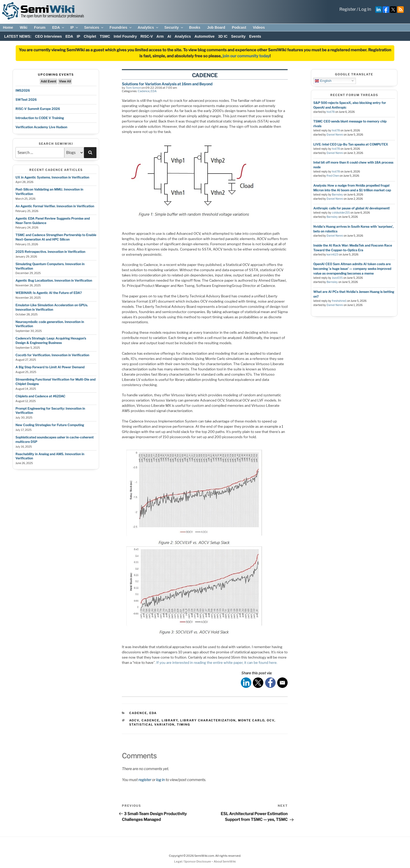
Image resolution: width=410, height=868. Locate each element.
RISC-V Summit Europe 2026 (38, 109)
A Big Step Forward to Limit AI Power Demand (50, 367)
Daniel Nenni (335, 135)
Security (174, 27)
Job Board (216, 27)
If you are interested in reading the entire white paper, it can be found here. (217, 663)
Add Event (49, 81)
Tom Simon (133, 88)
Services (94, 27)
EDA (58, 27)
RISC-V (147, 36)
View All (65, 81)
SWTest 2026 (26, 100)
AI (169, 36)
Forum (40, 27)
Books (195, 27)
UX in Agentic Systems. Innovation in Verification (52, 177)
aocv (134, 720)
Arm (160, 36)
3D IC (223, 36)
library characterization (208, 720)
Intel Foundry (125, 36)
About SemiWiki (225, 861)
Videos (259, 27)
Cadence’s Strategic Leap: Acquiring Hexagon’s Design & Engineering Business (51, 341)
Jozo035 (337, 278)
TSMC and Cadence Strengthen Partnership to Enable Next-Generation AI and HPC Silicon (56, 237)
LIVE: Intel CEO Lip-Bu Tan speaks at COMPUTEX (351, 144)
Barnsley (337, 195)
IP (75, 27)
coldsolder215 (341, 213)
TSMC (105, 36)
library (170, 720)
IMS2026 (23, 90)
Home (8, 27)
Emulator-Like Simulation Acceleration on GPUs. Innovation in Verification (52, 307)
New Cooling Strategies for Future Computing (50, 425)
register (145, 780)
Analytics (148, 27)
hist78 (331, 112)
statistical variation (152, 725)
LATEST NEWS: (18, 36)
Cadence (144, 91)
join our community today (246, 56)
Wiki (24, 27)
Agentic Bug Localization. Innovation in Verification (54, 280)
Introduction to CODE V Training (40, 118)
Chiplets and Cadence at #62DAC (40, 396)
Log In (365, 9)
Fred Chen (333, 176)
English (323, 81)
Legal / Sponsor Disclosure (193, 861)
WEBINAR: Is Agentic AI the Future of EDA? (49, 293)
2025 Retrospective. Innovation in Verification (50, 252)
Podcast (239, 27)
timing (183, 725)
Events (255, 36)
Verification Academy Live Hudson (41, 127)
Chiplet (90, 36)
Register (348, 9)
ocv (271, 720)
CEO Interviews (49, 36)
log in (160, 780)
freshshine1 (339, 301)
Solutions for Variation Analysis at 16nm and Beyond (167, 84)
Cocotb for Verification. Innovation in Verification (52, 355)
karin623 (332, 255)
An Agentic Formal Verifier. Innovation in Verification (55, 206)
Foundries (121, 27)
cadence (150, 720)
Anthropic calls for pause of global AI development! (351, 208)
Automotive (205, 36)
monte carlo (251, 720)
